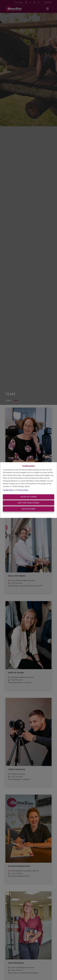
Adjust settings (29, 509)
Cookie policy (8, 490)
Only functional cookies (28, 503)
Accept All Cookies (29, 497)
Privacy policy (23, 490)
